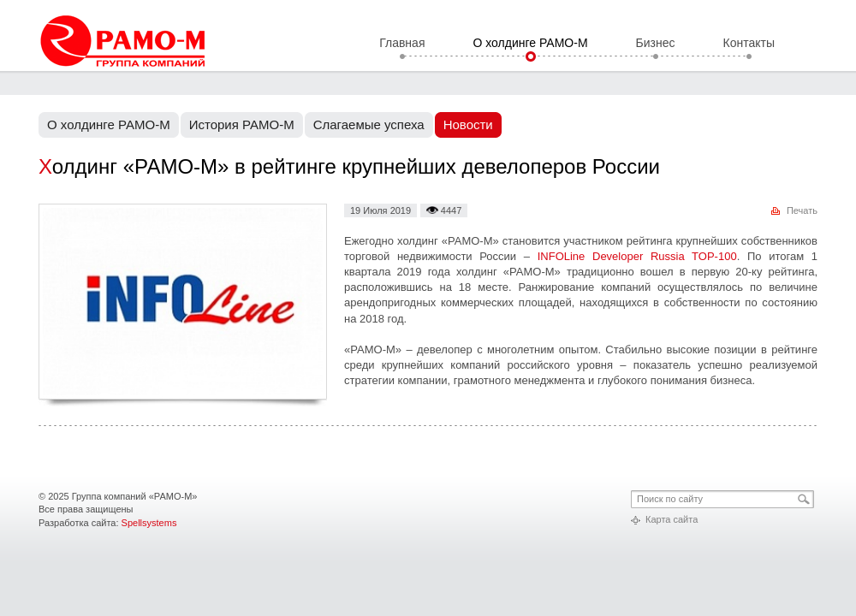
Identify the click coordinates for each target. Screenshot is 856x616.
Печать (802, 210)
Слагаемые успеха (369, 124)
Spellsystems (149, 523)
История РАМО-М (242, 124)
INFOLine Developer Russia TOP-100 (637, 256)
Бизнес (656, 44)
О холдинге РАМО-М (530, 44)
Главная (402, 44)
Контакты (749, 44)
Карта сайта (672, 519)
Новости (468, 124)
